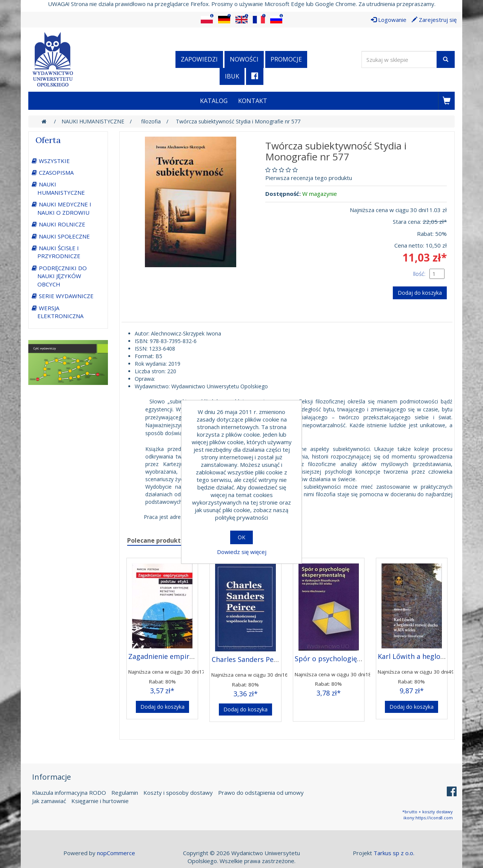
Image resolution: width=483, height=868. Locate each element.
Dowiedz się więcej (242, 552)
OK (241, 537)
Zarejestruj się (434, 20)
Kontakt (253, 101)
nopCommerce (116, 853)
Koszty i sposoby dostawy (178, 793)
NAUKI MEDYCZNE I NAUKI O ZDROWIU (64, 208)
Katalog (214, 101)
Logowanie (389, 20)
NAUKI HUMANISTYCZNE (61, 188)
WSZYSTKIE (54, 161)
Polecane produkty (156, 540)
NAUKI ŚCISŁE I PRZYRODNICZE (59, 252)
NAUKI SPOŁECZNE (64, 236)
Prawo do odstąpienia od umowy (261, 793)
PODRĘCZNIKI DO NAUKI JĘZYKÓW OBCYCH (62, 276)
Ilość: (419, 274)
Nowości (244, 59)
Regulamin (125, 793)
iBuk (232, 76)
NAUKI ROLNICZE (62, 224)
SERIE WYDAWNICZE (66, 296)
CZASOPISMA (56, 172)
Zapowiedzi (199, 59)
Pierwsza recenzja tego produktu (309, 178)
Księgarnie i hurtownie (100, 801)
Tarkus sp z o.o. (394, 853)
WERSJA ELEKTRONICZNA (60, 312)
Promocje (286, 59)
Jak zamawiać (49, 801)
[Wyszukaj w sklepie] (399, 59)
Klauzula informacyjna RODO (69, 793)
